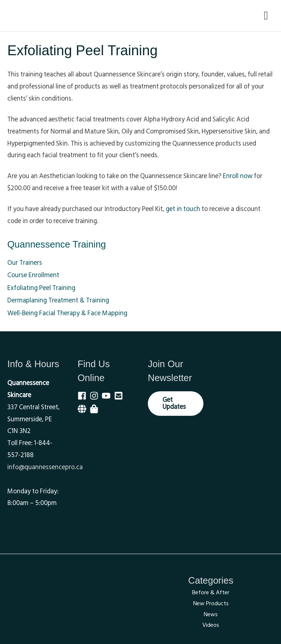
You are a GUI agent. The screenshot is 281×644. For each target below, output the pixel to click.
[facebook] (84, 396)
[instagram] (96, 396)
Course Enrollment (33, 275)
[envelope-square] (120, 396)
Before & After (211, 592)
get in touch (183, 209)
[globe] (84, 409)
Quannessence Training (57, 244)
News (211, 614)
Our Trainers (25, 263)
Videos (211, 625)
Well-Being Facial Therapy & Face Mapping (67, 313)
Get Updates (174, 403)
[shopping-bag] (95, 409)
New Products (211, 603)
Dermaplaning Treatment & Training (58, 300)
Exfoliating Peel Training (41, 288)
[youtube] (108, 396)
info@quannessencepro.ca (45, 467)
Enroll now (238, 176)
